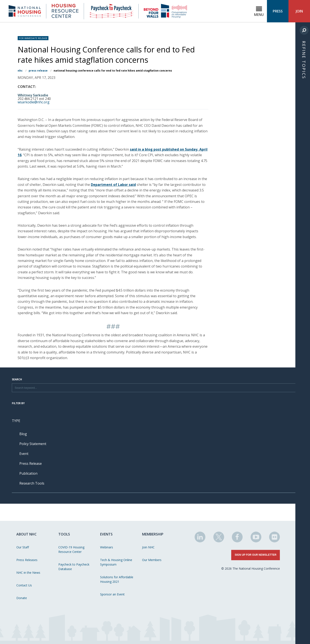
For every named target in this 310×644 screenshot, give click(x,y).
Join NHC (148, 547)
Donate (22, 598)
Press (278, 11)
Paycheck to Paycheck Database (74, 567)
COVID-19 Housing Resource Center (71, 549)
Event (24, 454)
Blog (23, 434)
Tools (64, 534)
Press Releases (27, 560)
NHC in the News (28, 573)
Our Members (152, 560)
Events (106, 534)
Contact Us (24, 585)
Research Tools (32, 483)
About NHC (26, 534)
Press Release (38, 71)
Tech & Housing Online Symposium (116, 562)
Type (16, 421)
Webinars (107, 547)
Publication (28, 473)
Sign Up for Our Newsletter (256, 555)
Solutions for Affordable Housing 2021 (117, 579)
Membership (153, 534)
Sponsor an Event (112, 594)
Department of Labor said (113, 185)
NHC (20, 71)
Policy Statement (33, 444)
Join (299, 11)
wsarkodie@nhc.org (34, 102)
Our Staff (23, 547)
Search (17, 380)
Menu (259, 11)
